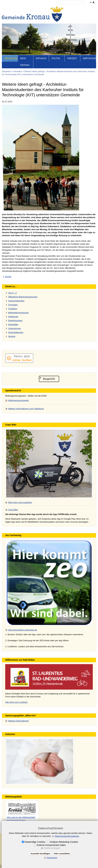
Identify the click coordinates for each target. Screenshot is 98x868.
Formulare (13, 305)
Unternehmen (14, 328)
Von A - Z (12, 293)
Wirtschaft (89, 58)
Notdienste (13, 317)
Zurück (8, 277)
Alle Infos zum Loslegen (16, 702)
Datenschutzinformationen (67, 836)
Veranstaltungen (16, 332)
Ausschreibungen (16, 301)
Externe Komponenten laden (51, 845)
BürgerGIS (49, 379)
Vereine (12, 336)
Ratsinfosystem (15, 321)
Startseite (6, 71)
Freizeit (72, 58)
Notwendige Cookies (35, 842)
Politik (56, 58)
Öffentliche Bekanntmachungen (23, 297)
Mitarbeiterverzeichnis (18, 313)
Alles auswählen (62, 854)
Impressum (52, 858)
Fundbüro (13, 309)
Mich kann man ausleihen (20, 502)
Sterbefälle (13, 324)
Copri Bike (13, 510)
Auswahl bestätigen (40, 854)
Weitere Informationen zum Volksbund (26, 409)
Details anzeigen (52, 848)
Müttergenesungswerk (18, 400)
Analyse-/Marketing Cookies (64, 842)
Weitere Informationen (18, 721)
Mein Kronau (25, 62)
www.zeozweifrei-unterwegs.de (23, 630)
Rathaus (41, 58)
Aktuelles (11, 58)
